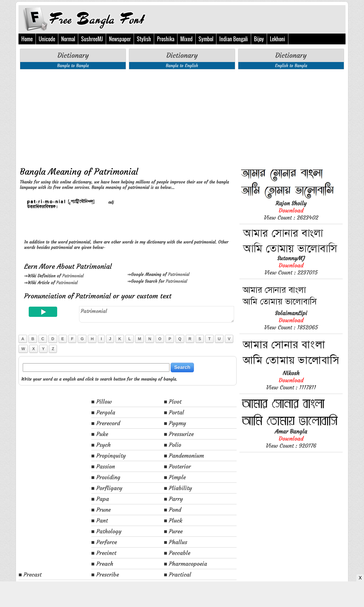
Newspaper (120, 39)
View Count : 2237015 (291, 265)
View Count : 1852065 (291, 320)
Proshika (166, 39)
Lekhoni (278, 39)
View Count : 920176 (291, 438)
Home (27, 39)
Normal (68, 39)
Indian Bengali (234, 39)
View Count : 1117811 (291, 380)
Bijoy (259, 39)
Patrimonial (73, 276)
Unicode (47, 39)
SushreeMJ (92, 39)
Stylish (144, 39)
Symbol (206, 39)
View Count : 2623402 (291, 210)
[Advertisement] (128, 116)
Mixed (186, 39)
